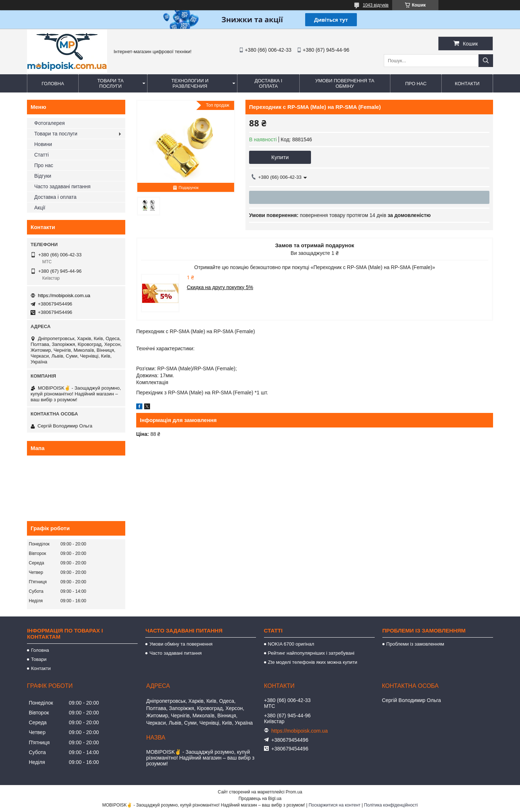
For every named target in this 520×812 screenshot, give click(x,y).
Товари (39, 659)
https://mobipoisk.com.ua (64, 295)
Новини (43, 144)
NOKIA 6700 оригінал (291, 644)
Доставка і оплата (268, 83)
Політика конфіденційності (391, 805)
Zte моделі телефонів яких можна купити (313, 662)
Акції (40, 208)
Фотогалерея (50, 123)
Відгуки (43, 176)
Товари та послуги (110, 83)
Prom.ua (294, 792)
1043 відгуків (376, 5)
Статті (42, 155)
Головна (53, 84)
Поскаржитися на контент (334, 805)
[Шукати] (486, 61)
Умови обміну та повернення (181, 644)
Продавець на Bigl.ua (260, 799)
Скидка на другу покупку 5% (220, 287)
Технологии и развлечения (190, 83)
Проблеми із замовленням (415, 644)
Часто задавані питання (62, 186)
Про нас (416, 84)
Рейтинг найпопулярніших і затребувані (311, 653)
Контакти (467, 84)
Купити (280, 157)
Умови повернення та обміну (345, 83)
